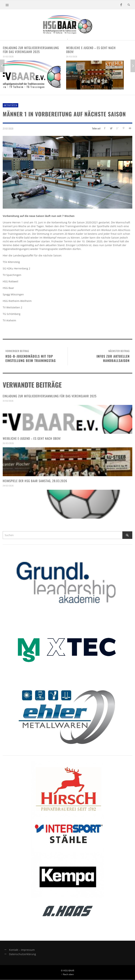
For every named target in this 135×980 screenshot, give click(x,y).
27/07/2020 (8, 128)
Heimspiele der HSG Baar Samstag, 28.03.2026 (35, 481)
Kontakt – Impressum (22, 950)
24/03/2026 (8, 486)
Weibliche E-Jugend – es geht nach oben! (91, 50)
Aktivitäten (10, 105)
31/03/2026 (8, 56)
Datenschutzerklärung (22, 954)
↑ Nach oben (67, 974)
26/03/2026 (72, 56)
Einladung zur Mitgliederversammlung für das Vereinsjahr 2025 (31, 50)
